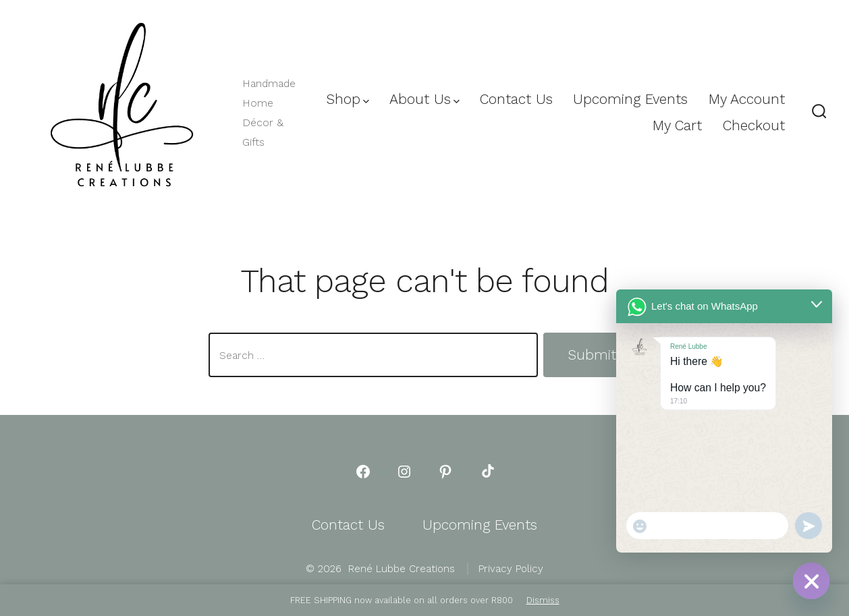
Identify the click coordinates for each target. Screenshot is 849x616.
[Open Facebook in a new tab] (363, 472)
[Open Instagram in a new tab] (404, 472)
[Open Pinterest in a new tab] (445, 472)
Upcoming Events (630, 99)
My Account (747, 99)
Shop (348, 99)
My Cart (677, 125)
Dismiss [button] (543, 600)
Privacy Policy (511, 569)
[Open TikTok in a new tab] (487, 472)
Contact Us (516, 99)
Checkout (754, 125)
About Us (424, 99)
